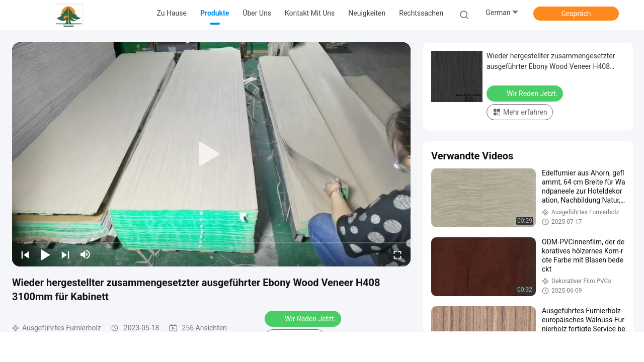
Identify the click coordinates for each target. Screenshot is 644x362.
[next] (65, 254)
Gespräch (576, 14)
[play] (211, 154)
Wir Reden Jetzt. (304, 318)
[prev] (25, 254)
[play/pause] (45, 254)
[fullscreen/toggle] (397, 254)
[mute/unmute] (86, 254)
